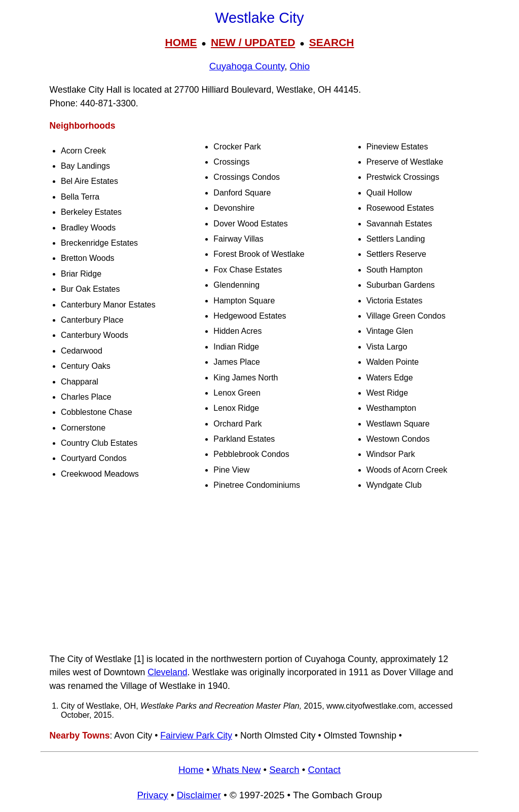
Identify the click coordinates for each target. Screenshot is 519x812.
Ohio (300, 66)
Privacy (152, 795)
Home (191, 770)
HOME (181, 42)
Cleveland (167, 672)
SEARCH (332, 42)
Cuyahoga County (247, 66)
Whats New (237, 770)
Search (284, 770)
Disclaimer (199, 795)
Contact (324, 770)
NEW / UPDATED (253, 42)
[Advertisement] (259, 572)
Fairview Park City (196, 736)
